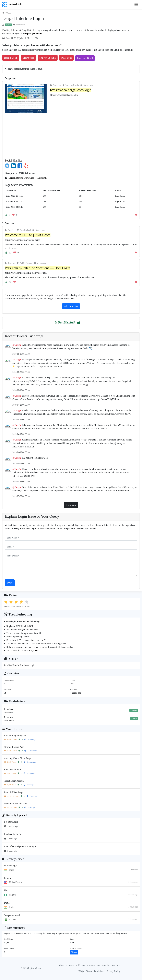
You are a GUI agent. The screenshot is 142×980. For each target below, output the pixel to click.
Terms (89, 971)
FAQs (81, 971)
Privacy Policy (113, 971)
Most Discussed (13, 729)
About (61, 965)
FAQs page (34, 651)
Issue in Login (11, 58)
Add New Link (71, 306)
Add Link (81, 965)
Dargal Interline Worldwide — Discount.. (27, 178)
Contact (70, 965)
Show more (71, 505)
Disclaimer (99, 971)
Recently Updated (14, 815)
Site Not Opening (48, 58)
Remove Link (94, 965)
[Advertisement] (71, 135)
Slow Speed (28, 58)
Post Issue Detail (85, 58)
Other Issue (66, 58)
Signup (74, 952)
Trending (116, 965)
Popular (106, 965)
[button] (79, 322)
